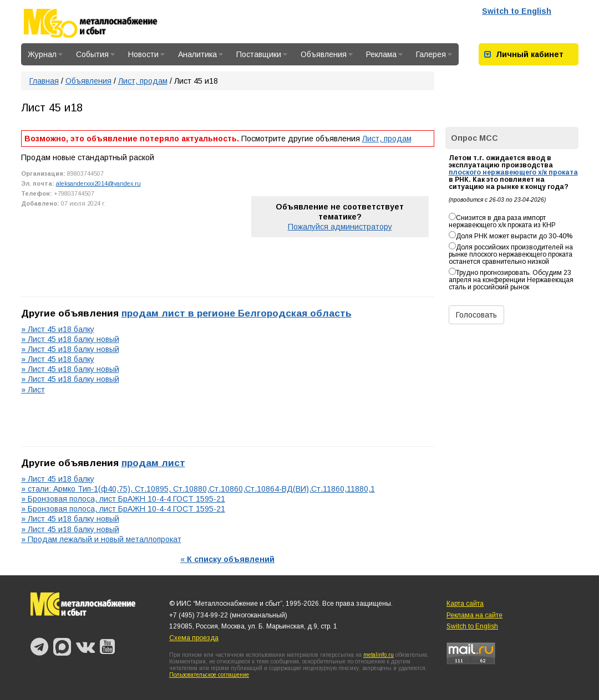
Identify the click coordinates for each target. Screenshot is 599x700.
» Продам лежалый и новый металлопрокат (101, 539)
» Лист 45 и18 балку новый (70, 339)
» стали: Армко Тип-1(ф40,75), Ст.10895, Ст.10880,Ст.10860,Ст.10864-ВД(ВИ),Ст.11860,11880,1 (198, 489)
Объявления (327, 54)
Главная (44, 81)
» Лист (33, 390)
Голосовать (476, 315)
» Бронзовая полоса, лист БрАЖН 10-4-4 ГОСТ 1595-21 (123, 499)
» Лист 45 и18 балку (58, 329)
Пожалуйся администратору (340, 227)
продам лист (153, 463)
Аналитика (200, 54)
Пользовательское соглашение (209, 675)
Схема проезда (194, 638)
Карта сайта (465, 604)
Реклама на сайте (474, 615)
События (95, 54)
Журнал (45, 54)
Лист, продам (143, 81)
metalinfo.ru (379, 655)
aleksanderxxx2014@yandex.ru (98, 183)
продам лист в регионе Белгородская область (237, 313)
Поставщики (262, 54)
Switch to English (517, 11)
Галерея (434, 54)
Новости (146, 54)
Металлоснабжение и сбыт (105, 23)
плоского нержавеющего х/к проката (513, 172)
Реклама (384, 54)
